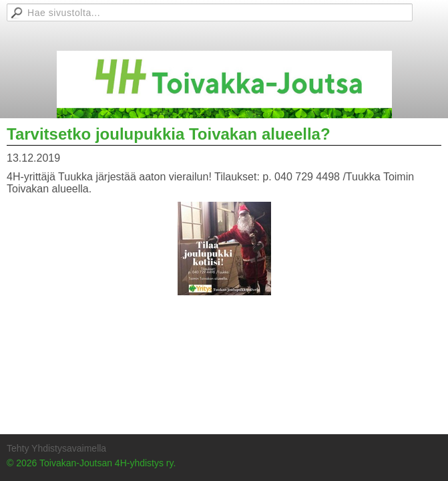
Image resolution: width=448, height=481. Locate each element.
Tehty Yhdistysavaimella (56, 448)
